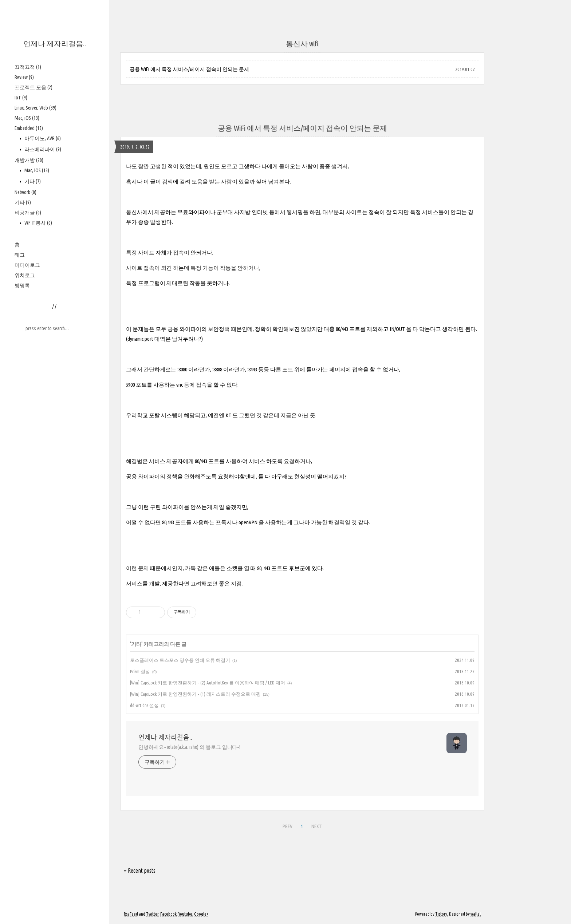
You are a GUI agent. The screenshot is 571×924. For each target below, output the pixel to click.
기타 (32, 181)
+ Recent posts (140, 870)
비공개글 (28, 213)
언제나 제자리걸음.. (55, 44)
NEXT (317, 826)
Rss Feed (131, 914)
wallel (476, 914)
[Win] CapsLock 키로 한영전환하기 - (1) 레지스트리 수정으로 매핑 (195, 694)
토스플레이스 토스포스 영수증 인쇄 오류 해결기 (180, 660)
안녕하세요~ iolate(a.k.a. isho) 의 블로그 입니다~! (189, 747)
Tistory (441, 914)
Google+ (201, 914)
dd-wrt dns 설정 (144, 705)
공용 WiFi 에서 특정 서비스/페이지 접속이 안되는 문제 (189, 69)
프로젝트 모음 (34, 87)
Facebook (168, 914)
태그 (20, 255)
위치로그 (25, 275)
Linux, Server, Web (36, 108)
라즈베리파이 (42, 149)
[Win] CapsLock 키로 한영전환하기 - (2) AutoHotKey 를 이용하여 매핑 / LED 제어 (208, 683)
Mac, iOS (27, 118)
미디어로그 (27, 265)
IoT (21, 98)
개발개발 (29, 160)
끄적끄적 (28, 67)
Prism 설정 (140, 671)
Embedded (29, 128)
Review (24, 77)
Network (25, 192)
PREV (288, 826)
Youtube (185, 914)
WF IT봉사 (38, 223)
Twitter (152, 914)
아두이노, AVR (42, 138)
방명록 (22, 285)
